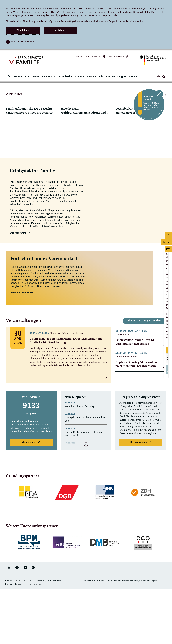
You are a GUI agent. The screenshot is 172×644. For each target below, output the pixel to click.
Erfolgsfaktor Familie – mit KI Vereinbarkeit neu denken (135, 397)
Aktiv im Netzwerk (44, 76)
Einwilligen (23, 30)
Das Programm (22, 76)
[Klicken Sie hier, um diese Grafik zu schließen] (159, 95)
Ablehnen (61, 30)
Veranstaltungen (116, 76)
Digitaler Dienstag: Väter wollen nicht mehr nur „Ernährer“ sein (136, 419)
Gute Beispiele (95, 76)
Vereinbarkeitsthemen (71, 76)
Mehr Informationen (23, 41)
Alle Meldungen (156, 150)
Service (133, 76)
